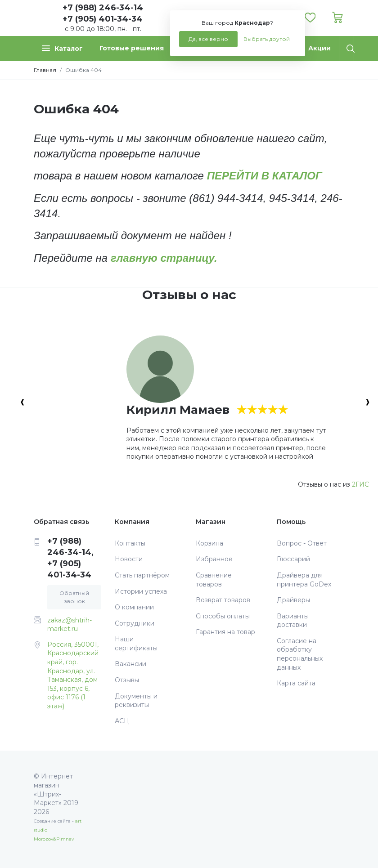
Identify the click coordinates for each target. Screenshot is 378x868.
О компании (134, 607)
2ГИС (360, 484)
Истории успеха (141, 591)
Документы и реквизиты (136, 701)
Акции (319, 48)
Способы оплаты (223, 616)
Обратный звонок (74, 597)
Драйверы (293, 600)
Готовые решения (132, 48)
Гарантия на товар (225, 632)
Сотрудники (135, 623)
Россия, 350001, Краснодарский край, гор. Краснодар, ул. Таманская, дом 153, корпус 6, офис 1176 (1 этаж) (73, 675)
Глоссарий (293, 559)
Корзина (209, 543)
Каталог (62, 48)
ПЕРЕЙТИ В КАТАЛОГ (265, 176)
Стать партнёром (142, 575)
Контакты (130, 543)
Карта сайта (296, 683)
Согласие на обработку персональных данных (300, 654)
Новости (129, 559)
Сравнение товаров (214, 580)
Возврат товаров (223, 600)
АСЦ (122, 721)
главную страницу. (164, 258)
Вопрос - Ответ (302, 543)
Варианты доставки (293, 621)
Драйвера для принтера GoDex (304, 580)
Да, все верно (208, 39)
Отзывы (127, 680)
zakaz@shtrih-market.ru (70, 625)
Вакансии (130, 664)
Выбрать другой (267, 39)
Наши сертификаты (136, 644)
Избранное (214, 559)
